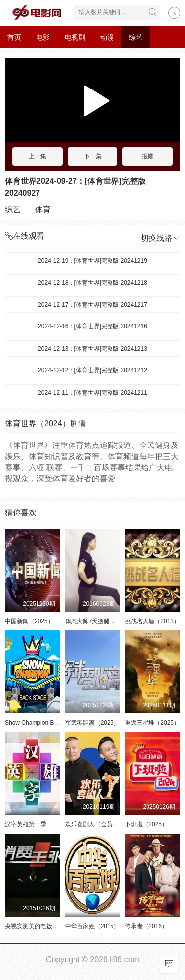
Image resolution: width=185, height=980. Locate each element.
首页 (14, 37)
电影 (43, 37)
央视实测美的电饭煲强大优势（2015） (56, 926)
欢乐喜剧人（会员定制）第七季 (107, 824)
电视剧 (75, 37)
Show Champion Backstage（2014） (54, 723)
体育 (43, 209)
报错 (148, 156)
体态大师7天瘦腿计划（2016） (106, 621)
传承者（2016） (146, 926)
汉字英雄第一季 (26, 824)
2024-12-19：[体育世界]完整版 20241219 (92, 261)
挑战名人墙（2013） (152, 621)
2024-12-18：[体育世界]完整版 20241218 (92, 283)
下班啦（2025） (146, 824)
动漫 (107, 37)
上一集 (37, 156)
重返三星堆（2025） (152, 723)
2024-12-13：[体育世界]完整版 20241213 (92, 349)
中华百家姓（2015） (92, 926)
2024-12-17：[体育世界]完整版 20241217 (92, 305)
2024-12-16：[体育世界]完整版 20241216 (92, 326)
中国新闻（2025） (29, 621)
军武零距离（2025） (92, 723)
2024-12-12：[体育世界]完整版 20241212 (92, 370)
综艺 (136, 37)
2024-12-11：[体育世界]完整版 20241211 (92, 393)
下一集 (93, 156)
